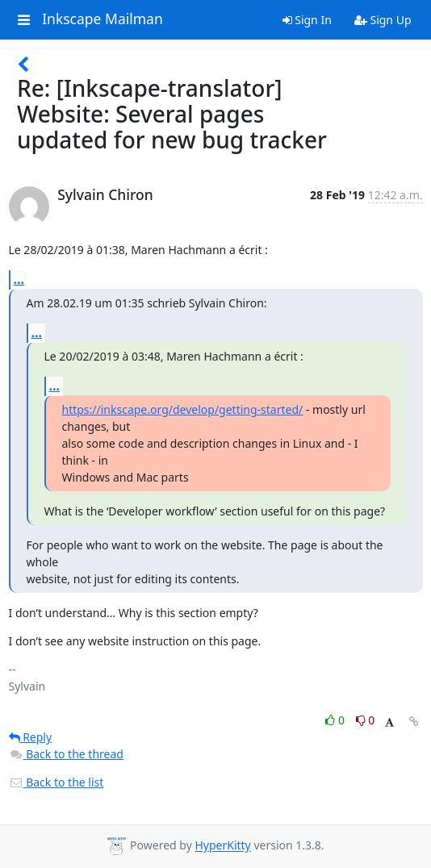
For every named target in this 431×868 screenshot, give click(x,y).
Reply (31, 737)
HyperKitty (222, 846)
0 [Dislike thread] (366, 720)
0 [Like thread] (336, 720)
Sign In (307, 20)
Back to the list (56, 782)
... (19, 279)
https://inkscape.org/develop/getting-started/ (183, 409)
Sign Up (383, 20)
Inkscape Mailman (103, 19)
